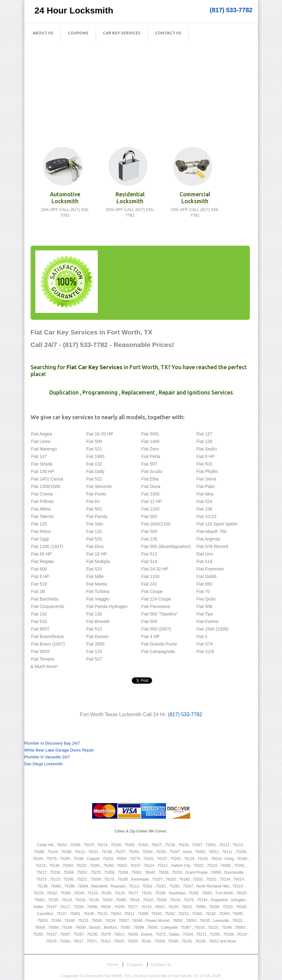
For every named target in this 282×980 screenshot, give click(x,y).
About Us (43, 33)
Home (113, 965)
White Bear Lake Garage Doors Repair (59, 750)
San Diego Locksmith (44, 764)
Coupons (78, 33)
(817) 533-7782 (231, 10)
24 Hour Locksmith (74, 10)
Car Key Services (122, 33)
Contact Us (168, 33)
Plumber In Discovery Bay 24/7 (52, 743)
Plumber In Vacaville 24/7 (47, 757)
